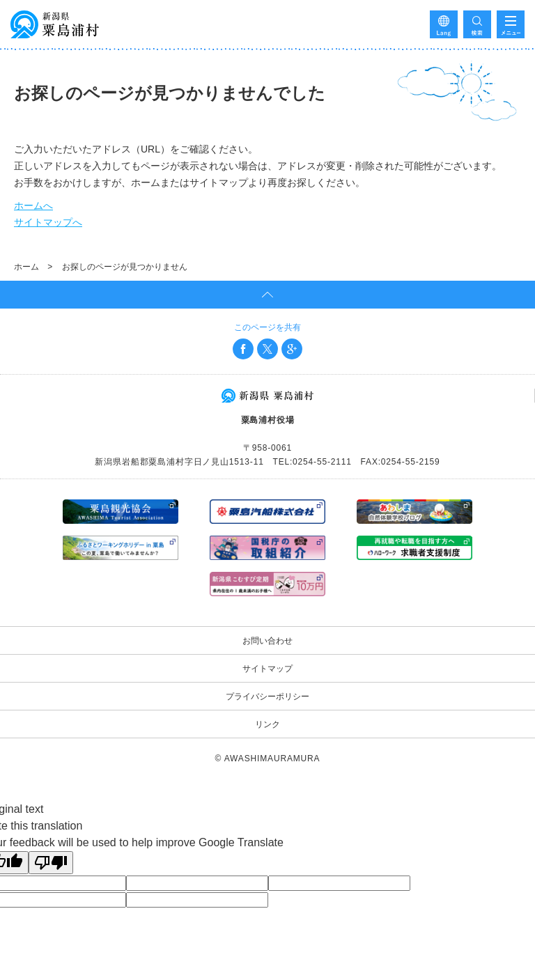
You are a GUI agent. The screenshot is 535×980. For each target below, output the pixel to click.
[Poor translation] (51, 863)
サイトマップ (267, 669)
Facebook (243, 349)
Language (444, 24)
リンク (267, 724)
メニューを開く (511, 24)
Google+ (292, 349)
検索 (477, 24)
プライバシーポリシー (267, 697)
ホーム (26, 267)
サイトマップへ (48, 222)
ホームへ (33, 205)
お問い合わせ (267, 641)
